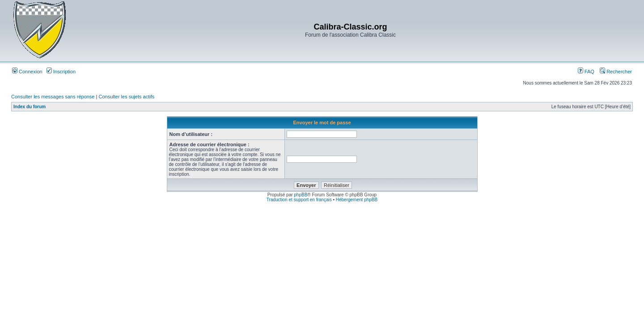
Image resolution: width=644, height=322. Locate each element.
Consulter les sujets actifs (126, 97)
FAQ (586, 72)
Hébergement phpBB (357, 200)
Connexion (27, 72)
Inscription (61, 72)
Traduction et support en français (299, 200)
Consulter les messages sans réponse (53, 97)
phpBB (301, 195)
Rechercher (616, 72)
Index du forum (30, 107)
